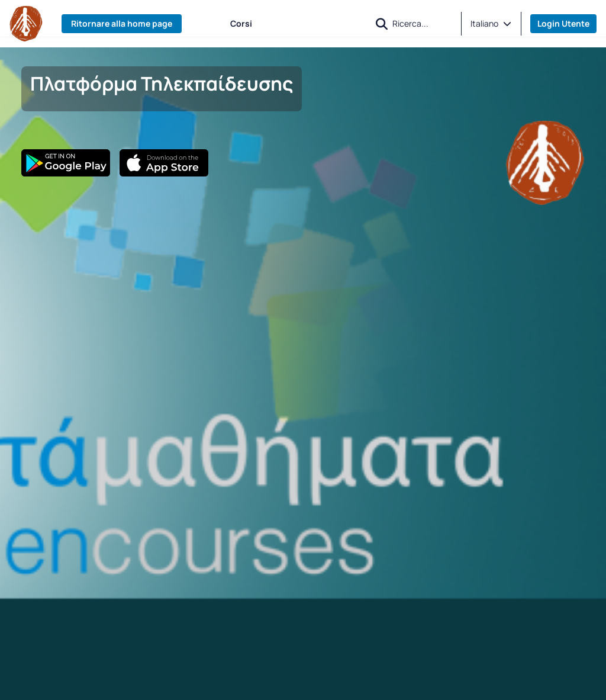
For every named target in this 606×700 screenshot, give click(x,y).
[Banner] (545, 162)
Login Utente (563, 23)
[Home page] (26, 24)
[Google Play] (66, 163)
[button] (382, 24)
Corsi (241, 23)
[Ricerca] (422, 23)
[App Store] (164, 163)
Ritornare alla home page (122, 23)
